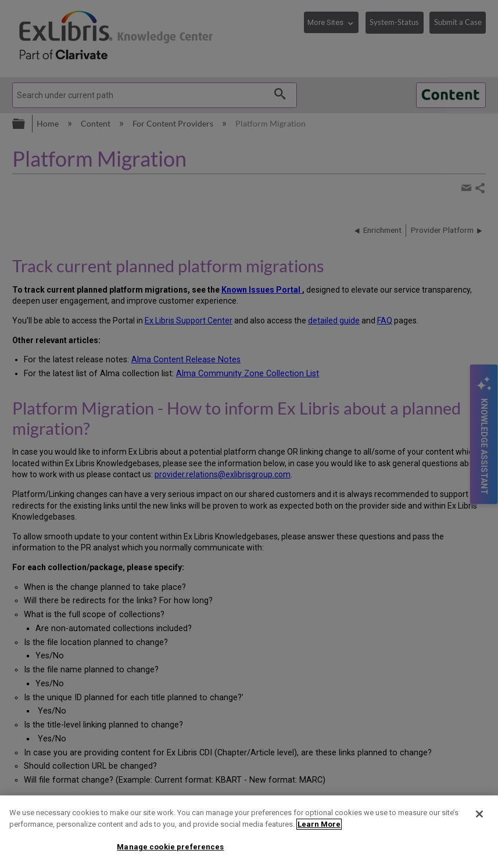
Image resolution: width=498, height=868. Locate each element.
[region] (249, 832)
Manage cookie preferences (170, 847)
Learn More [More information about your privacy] (319, 824)
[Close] (479, 814)
